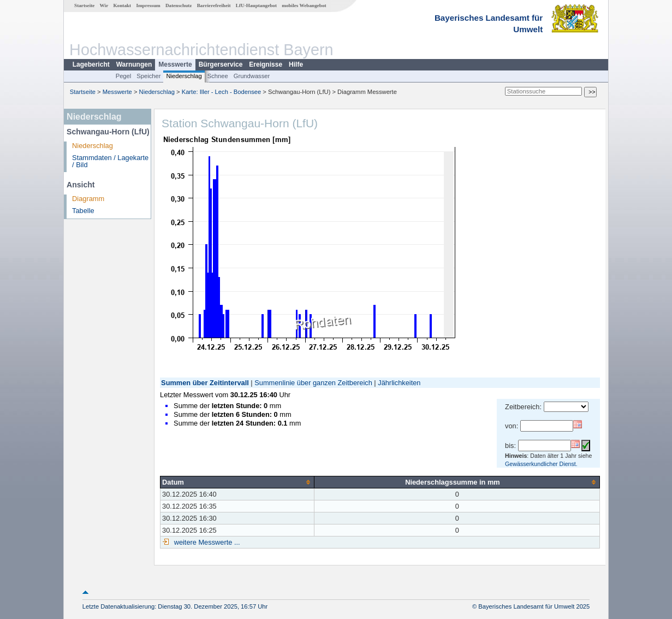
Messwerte (175, 64)
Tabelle (83, 211)
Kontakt (122, 5)
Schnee (218, 76)
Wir (104, 5)
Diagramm (88, 199)
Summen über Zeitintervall (205, 383)
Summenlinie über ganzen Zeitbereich (313, 383)
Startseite (84, 5)
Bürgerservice (221, 64)
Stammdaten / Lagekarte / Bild (110, 161)
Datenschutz (179, 5)
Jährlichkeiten (399, 383)
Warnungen (134, 64)
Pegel (124, 76)
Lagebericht (91, 64)
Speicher (148, 76)
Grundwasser (252, 76)
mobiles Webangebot (304, 5)
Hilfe (296, 64)
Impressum (148, 5)
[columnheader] (237, 482)
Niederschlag (184, 76)
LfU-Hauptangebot (256, 5)
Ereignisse (266, 64)
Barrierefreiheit (214, 5)
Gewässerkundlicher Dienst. (541, 464)
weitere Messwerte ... (206, 542)
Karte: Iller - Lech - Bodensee (222, 92)
